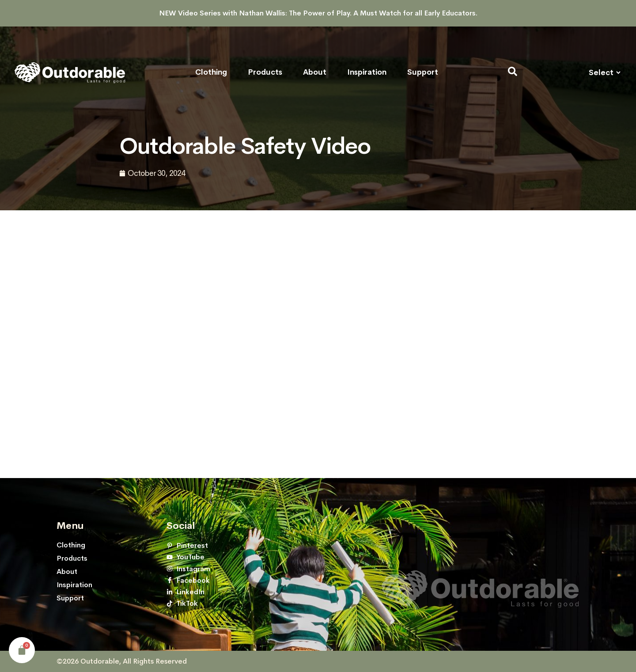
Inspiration (367, 72)
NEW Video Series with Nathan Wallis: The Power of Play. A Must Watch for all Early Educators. (318, 13)
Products (265, 72)
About (315, 72)
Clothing (211, 72)
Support (423, 72)
